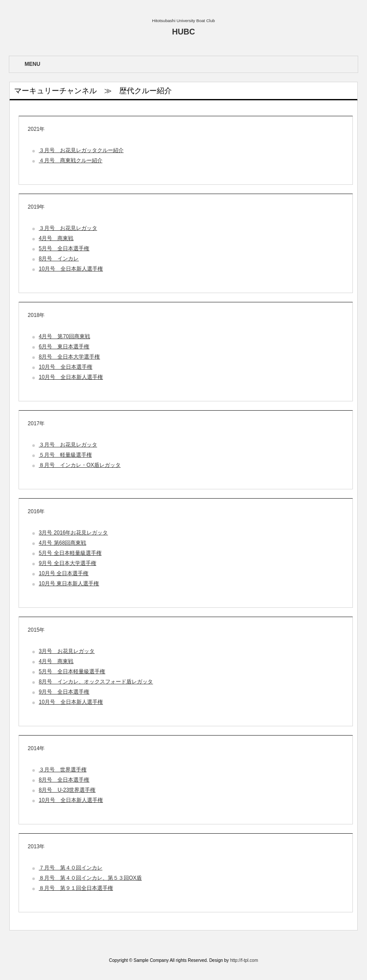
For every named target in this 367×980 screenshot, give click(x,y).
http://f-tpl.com (244, 960)
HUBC (183, 32)
